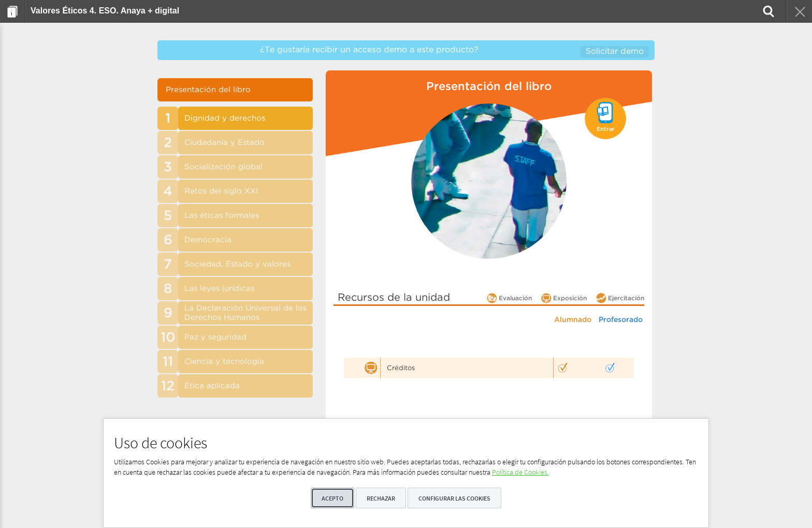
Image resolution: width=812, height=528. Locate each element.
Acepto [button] (332, 498)
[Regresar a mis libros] (799, 11)
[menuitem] (13, 11)
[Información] (13, 11)
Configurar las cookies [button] (454, 498)
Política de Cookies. (520, 472)
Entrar (606, 129)
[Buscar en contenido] (767, 11)
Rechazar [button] (381, 498)
